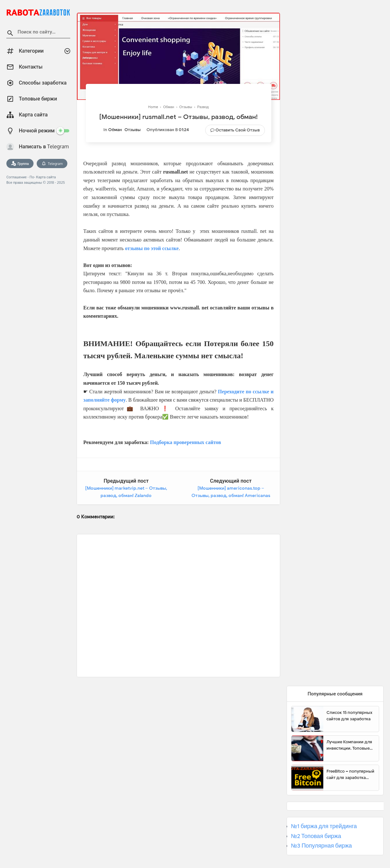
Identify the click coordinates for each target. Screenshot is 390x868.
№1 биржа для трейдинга (324, 826)
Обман (115, 130)
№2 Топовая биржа (316, 836)
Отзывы (133, 130)
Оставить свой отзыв (238, 130)
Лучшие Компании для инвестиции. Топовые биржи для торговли (349, 745)
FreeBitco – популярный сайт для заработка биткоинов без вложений (350, 775)
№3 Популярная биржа (322, 846)
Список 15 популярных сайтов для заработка (349, 716)
